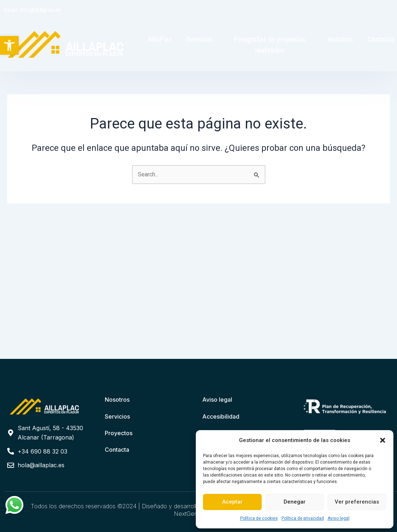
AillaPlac (160, 39)
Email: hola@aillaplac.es (32, 10)
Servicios (199, 39)
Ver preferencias (357, 502)
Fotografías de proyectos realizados (270, 44)
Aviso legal (339, 518)
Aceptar (232, 502)
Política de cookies (259, 518)
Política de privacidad (303, 518)
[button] (9, 45)
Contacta (380, 39)
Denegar (295, 502)
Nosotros (340, 39)
